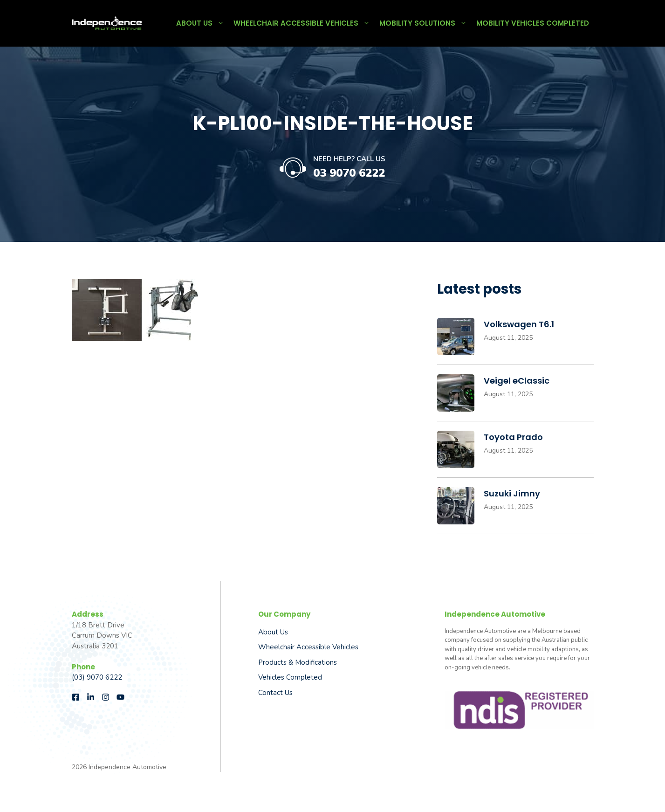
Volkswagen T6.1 (519, 324)
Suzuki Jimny (512, 493)
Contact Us (275, 693)
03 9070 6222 (349, 173)
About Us (202, 23)
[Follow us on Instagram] (106, 697)
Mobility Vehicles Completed (533, 23)
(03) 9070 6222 (97, 677)
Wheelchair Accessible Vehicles (304, 23)
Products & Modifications (298, 662)
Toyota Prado (513, 437)
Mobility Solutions (425, 23)
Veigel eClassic (517, 381)
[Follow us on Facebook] (76, 697)
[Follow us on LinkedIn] (91, 697)
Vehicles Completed (290, 677)
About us (273, 632)
